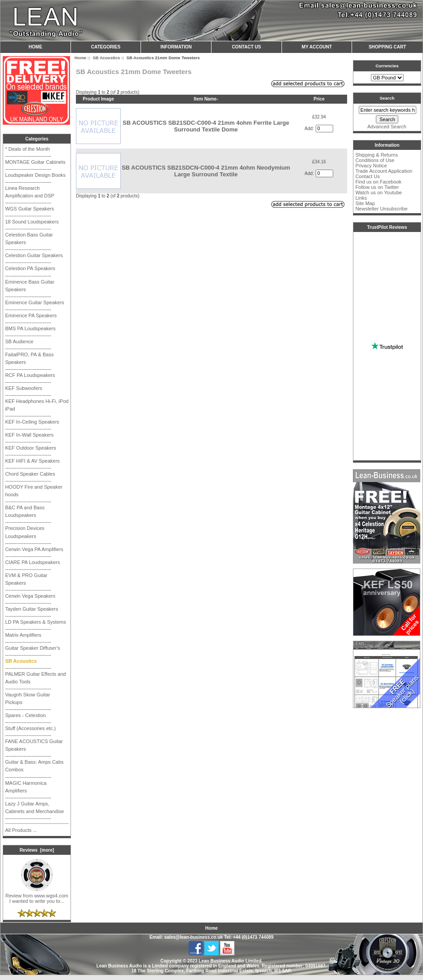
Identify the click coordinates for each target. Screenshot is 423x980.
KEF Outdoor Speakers (31, 448)
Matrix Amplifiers (23, 635)
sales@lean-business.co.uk (194, 937)
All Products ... (21, 830)
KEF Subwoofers (24, 388)
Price (319, 99)
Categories (106, 47)
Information (176, 47)
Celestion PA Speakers (30, 268)
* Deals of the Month (27, 149)
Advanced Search (387, 127)
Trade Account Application (384, 171)
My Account (317, 47)
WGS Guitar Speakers (29, 209)
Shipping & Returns (377, 155)
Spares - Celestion (25, 715)
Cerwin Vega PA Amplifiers (34, 549)
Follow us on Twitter (377, 187)
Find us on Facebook (378, 182)
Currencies (387, 66)
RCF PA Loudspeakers (30, 375)
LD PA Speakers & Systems (35, 622)
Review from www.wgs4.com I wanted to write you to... (37, 896)
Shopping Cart (387, 47)
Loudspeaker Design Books (35, 175)
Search (387, 98)
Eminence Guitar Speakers (34, 302)
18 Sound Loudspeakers (32, 222)
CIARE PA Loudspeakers (32, 562)
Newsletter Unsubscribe (381, 209)
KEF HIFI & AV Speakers (32, 461)
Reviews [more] (37, 850)
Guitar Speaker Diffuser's (32, 648)
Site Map (365, 203)
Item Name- (206, 99)
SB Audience (19, 341)
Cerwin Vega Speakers (30, 596)
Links (361, 198)
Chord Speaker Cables (30, 474)
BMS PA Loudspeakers (30, 328)
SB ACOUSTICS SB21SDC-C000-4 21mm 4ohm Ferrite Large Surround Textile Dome (206, 126)
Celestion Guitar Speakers (34, 255)
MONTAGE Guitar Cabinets (35, 162)
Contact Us (246, 47)
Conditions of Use (375, 160)
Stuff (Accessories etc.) (30, 728)
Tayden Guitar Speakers (31, 609)
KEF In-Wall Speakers (29, 435)
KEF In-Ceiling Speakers (32, 422)
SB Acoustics (106, 58)
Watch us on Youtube (379, 192)
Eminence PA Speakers (31, 315)
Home (35, 47)
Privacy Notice (371, 166)
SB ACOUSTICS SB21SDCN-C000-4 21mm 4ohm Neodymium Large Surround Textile (206, 171)
